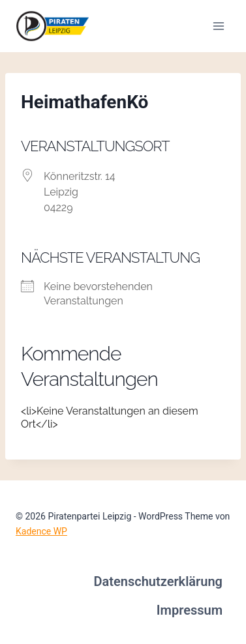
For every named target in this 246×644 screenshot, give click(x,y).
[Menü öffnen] (218, 26)
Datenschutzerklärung (159, 581)
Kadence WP (41, 531)
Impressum (190, 610)
